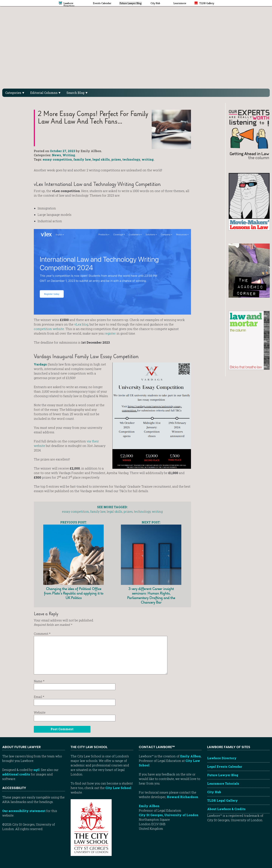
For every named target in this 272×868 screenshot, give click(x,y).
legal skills (101, 159)
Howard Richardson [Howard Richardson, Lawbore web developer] (182, 797)
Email (39, 697)
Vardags (40, 364)
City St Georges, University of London (169, 815)
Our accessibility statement (24, 811)
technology (131, 159)
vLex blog (81, 324)
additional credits (16, 774)
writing (148, 159)
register (110, 333)
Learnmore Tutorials (223, 783)
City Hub (214, 792)
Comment (42, 634)
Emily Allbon (190, 756)
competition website (49, 329)
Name (39, 681)
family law (82, 159)
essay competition (57, 159)
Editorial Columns (45, 93)
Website (40, 712)
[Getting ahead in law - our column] (249, 134)
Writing (69, 155)
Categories (15, 93)
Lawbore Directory (222, 758)
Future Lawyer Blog (223, 775)
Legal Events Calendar (225, 766)
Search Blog (77, 93)
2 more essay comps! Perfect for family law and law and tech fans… (93, 117)
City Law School (118, 788)
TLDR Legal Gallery (223, 800)
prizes (116, 159)
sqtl (36, 770)
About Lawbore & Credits (226, 809)
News (56, 155)
